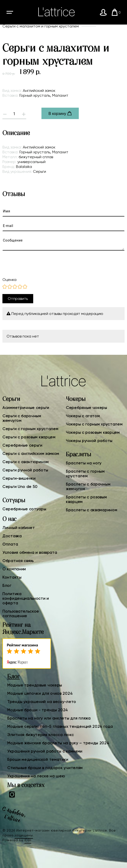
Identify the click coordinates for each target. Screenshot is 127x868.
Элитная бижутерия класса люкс (40, 735)
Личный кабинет (19, 528)
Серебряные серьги (22, 445)
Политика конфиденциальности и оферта (26, 598)
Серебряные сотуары (24, 509)
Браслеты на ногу (84, 463)
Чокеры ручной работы (89, 441)
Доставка (12, 536)
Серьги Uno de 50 (20, 487)
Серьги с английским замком (31, 454)
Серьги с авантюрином (26, 462)
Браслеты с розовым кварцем (86, 499)
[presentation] (39, 264)
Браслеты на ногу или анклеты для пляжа (49, 718)
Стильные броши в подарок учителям (45, 768)
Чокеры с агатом (83, 416)
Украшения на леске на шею (36, 776)
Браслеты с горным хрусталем (85, 474)
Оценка (9, 280)
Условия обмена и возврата (30, 552)
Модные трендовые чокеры (35, 685)
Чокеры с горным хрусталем (94, 424)
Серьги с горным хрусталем (30, 429)
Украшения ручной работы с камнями (45, 751)
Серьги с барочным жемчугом (22, 418)
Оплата (10, 544)
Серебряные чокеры (87, 408)
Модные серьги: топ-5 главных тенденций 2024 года (60, 726)
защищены (24, 835)
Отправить (18, 299)
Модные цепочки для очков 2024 (40, 693)
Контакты (12, 577)
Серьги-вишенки (19, 478)
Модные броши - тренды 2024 (38, 710)
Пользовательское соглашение (21, 614)
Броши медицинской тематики (38, 759)
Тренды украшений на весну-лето (42, 702)
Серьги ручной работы (25, 470)
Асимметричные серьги (26, 408)
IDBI (28, 840)
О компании (14, 569)
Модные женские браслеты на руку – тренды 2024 (58, 743)
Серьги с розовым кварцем (29, 437)
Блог (7, 586)
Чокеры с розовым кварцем (93, 432)
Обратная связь (18, 561)
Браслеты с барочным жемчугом (88, 486)
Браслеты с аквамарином (91, 510)
